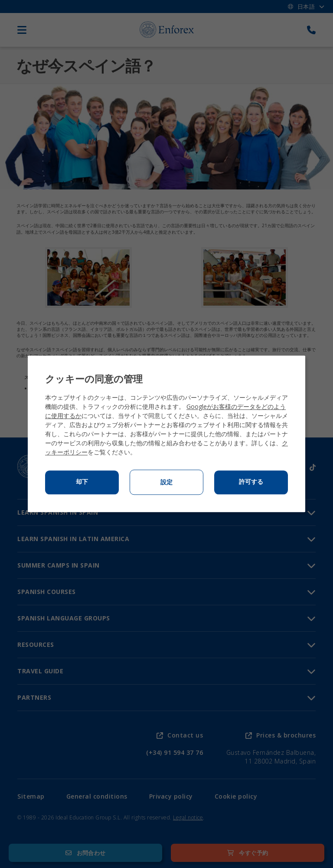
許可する (251, 482)
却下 (82, 482)
